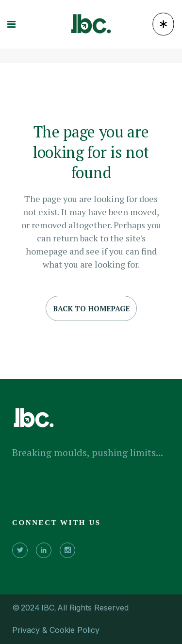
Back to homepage (91, 308)
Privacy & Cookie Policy (56, 630)
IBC (48, 608)
